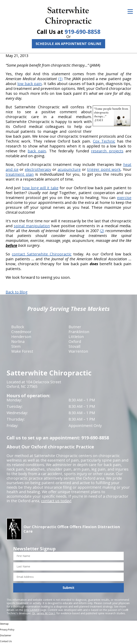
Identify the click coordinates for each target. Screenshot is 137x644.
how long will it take (40, 188)
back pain (37, 151)
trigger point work (104, 169)
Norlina (18, 341)
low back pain (30, 84)
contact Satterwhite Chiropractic (42, 254)
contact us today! (56, 501)
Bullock (18, 327)
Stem (16, 346)
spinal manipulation (32, 226)
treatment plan (20, 174)
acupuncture (69, 169)
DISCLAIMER (32, 610)
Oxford (75, 341)
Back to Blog (17, 292)
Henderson (21, 337)
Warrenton (78, 351)
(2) (102, 231)
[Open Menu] (130, 11)
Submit (68, 588)
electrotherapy (38, 169)
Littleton (76, 337)
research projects (107, 151)
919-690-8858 (83, 32)
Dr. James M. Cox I (44, 613)
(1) (60, 79)
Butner (75, 327)
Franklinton (79, 332)
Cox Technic (104, 141)
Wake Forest (22, 351)
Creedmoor (21, 332)
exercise (124, 198)
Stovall (74, 346)
